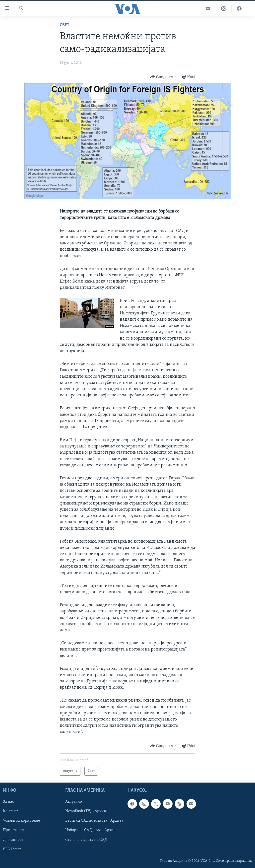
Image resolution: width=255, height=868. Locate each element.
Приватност (14, 830)
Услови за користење (22, 821)
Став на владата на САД (86, 840)
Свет (65, 25)
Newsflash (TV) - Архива (87, 811)
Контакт (10, 811)
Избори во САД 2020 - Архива (91, 830)
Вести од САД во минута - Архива (94, 821)
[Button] (163, 77)
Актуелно (74, 802)
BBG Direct (12, 849)
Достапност (13, 840)
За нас (8, 802)
